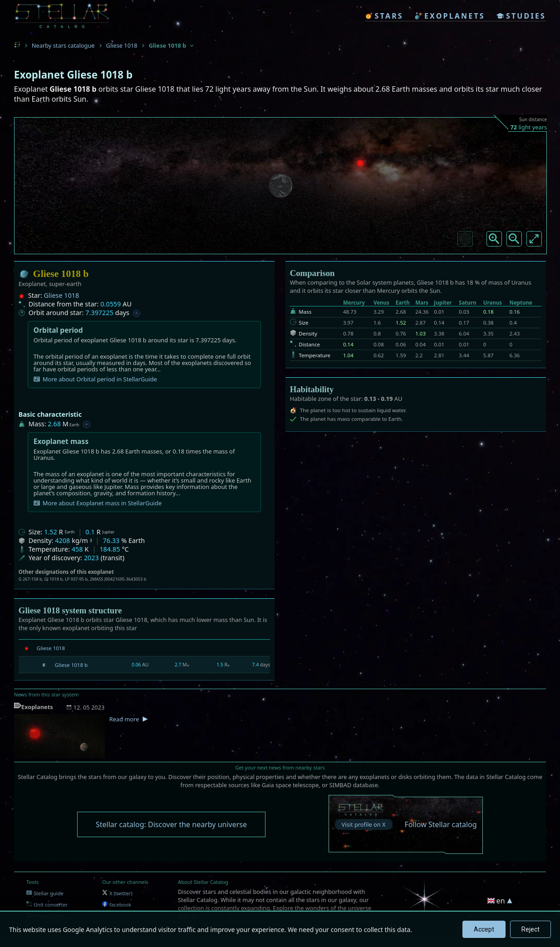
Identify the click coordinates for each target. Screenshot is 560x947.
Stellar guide (45, 893)
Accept (484, 929)
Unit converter (47, 905)
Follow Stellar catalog (441, 824)
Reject (531, 929)
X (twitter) (117, 893)
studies (521, 16)
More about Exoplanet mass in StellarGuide (98, 503)
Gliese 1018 (122, 45)
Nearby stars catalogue (63, 45)
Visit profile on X (364, 824)
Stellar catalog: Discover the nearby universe (171, 824)
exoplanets (450, 16)
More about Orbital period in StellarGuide (95, 379)
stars (384, 16)
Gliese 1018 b (71, 665)
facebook (117, 905)
